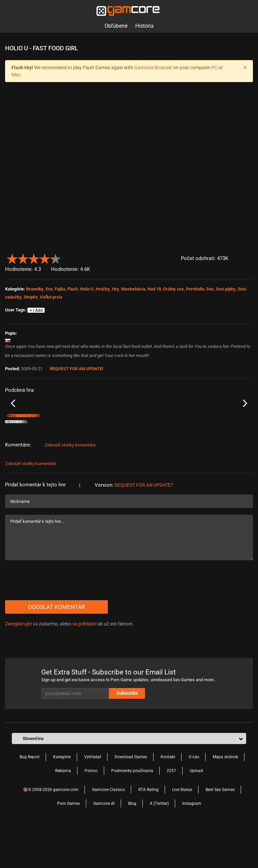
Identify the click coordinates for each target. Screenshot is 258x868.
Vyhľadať (93, 798)
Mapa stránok (225, 798)
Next (245, 424)
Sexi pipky (226, 289)
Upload (196, 812)
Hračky (103, 289)
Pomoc (91, 812)
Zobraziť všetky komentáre (70, 487)
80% (186, 463)
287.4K (76, 463)
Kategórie (62, 798)
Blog (132, 845)
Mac (16, 75)
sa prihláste (85, 665)
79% (124, 463)
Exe (49, 289)
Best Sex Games (220, 831)
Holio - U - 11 (79, 454)
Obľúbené (116, 26)
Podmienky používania (132, 812)
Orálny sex (173, 289)
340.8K (201, 463)
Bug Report (30, 798)
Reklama (63, 812)
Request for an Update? (144, 527)
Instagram (192, 845)
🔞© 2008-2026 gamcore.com (51, 831)
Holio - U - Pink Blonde (150, 454)
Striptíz (31, 297)
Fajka (60, 289)
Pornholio (195, 289)
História (145, 26)
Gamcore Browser (153, 68)
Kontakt (168, 798)
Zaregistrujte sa (21, 665)
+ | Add (36, 310)
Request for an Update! (77, 369)
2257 (171, 812)
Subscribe (127, 735)
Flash (73, 289)
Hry (115, 289)
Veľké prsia (51, 297)
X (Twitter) (159, 845)
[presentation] (56, 622)
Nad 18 (154, 289)
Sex (210, 289)
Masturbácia (133, 289)
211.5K (138, 463)
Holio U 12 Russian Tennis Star (220, 454)
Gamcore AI (104, 845)
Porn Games (68, 845)
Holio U (87, 289)
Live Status (182, 831)
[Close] (245, 68)
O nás (194, 798)
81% (62, 463)
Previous (13, 424)
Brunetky (35, 289)
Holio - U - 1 (16, 454)
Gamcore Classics (108, 831)
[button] (249, 257)
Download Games (131, 798)
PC (214, 68)
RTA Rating (148, 831)
